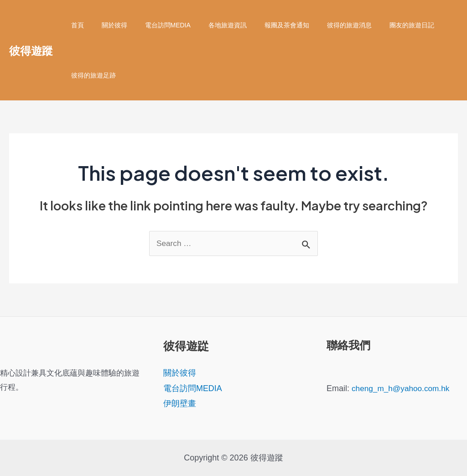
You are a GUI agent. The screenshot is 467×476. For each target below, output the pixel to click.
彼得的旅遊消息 (322, 25)
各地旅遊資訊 (210, 25)
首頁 (75, 25)
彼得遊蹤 (31, 50)
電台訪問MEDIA (155, 25)
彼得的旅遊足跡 (91, 75)
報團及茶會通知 (264, 25)
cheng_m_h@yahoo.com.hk (403, 388)
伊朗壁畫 (180, 403)
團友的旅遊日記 (379, 25)
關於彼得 (107, 25)
